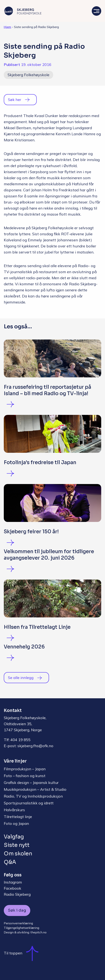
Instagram (13, 882)
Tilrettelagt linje (18, 817)
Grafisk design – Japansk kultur (31, 783)
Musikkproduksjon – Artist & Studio (35, 789)
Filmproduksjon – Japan (25, 769)
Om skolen (18, 854)
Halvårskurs (14, 810)
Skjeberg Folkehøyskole (28, 75)
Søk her (15, 100)
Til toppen (23, 953)
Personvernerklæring (18, 923)
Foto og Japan (16, 823)
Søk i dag (17, 910)
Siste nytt (17, 845)
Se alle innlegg (21, 678)
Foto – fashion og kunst (25, 776)
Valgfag (14, 837)
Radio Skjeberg (17, 894)
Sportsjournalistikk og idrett (29, 803)
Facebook (12, 888)
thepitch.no (38, 932)
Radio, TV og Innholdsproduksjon (33, 796)
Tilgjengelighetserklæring (21, 928)
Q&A (10, 862)
